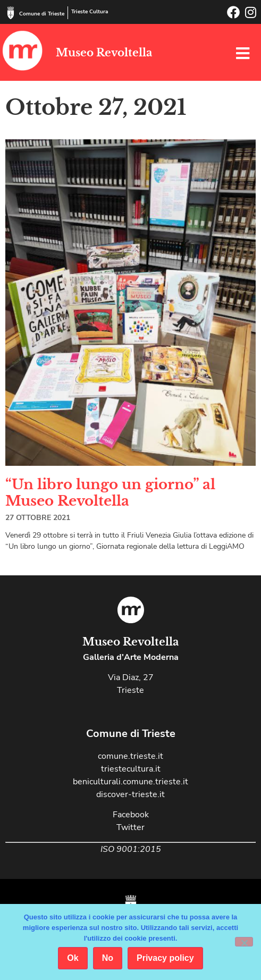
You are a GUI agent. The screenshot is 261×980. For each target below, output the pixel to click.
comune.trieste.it (130, 756)
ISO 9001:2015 (131, 849)
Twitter (130, 827)
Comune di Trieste (42, 14)
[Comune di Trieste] (11, 13)
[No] (244, 942)
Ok (73, 958)
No (108, 958)
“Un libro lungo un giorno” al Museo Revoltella (110, 493)
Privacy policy (165, 958)
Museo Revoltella (104, 53)
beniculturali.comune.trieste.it (130, 782)
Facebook (131, 815)
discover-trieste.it (130, 794)
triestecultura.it (131, 769)
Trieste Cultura (90, 12)
